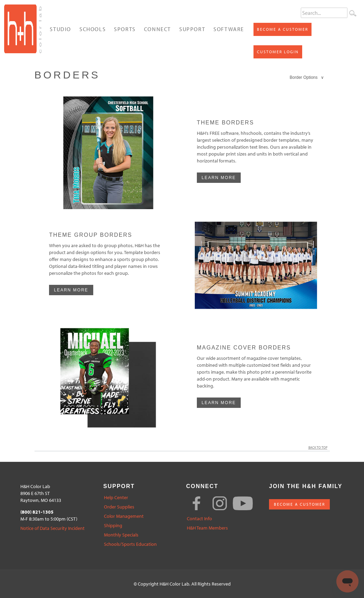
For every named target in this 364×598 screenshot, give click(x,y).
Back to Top (319, 447)
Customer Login (278, 52)
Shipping (113, 526)
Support (192, 29)
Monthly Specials (121, 535)
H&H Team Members (207, 528)
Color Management (124, 516)
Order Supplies (119, 507)
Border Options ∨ (307, 77)
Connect (157, 29)
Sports (125, 29)
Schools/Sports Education (130, 544)
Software (229, 29)
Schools (93, 29)
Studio (60, 29)
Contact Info (199, 519)
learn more (219, 178)
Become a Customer (282, 29)
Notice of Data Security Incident (52, 528)
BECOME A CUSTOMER (299, 504)
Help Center (116, 498)
